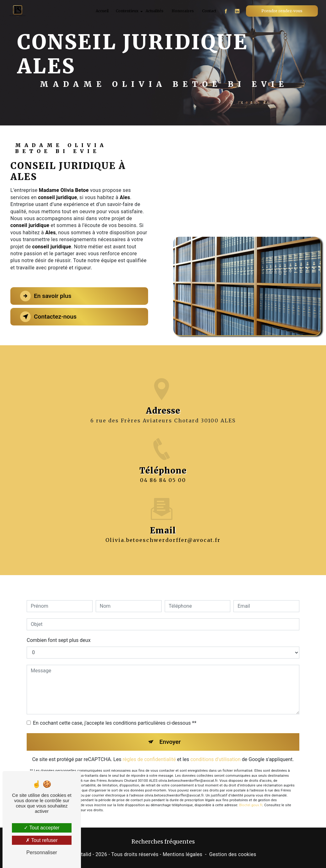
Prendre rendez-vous (282, 11)
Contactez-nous (48, 317)
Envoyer (170, 734)
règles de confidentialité (149, 752)
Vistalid (83, 854)
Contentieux (127, 11)
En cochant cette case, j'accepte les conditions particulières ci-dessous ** (115, 715)
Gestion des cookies (233, 854)
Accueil (102, 11)
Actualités (155, 11)
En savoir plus (46, 296)
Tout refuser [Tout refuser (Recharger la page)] (42, 840)
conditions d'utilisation (216, 752)
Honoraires (183, 11)
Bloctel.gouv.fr (251, 798)
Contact (209, 11)
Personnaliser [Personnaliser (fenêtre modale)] (42, 852)
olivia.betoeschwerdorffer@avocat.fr (163, 533)
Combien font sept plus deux (59, 633)
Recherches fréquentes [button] (163, 842)
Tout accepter (42, 828)
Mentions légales (182, 854)
